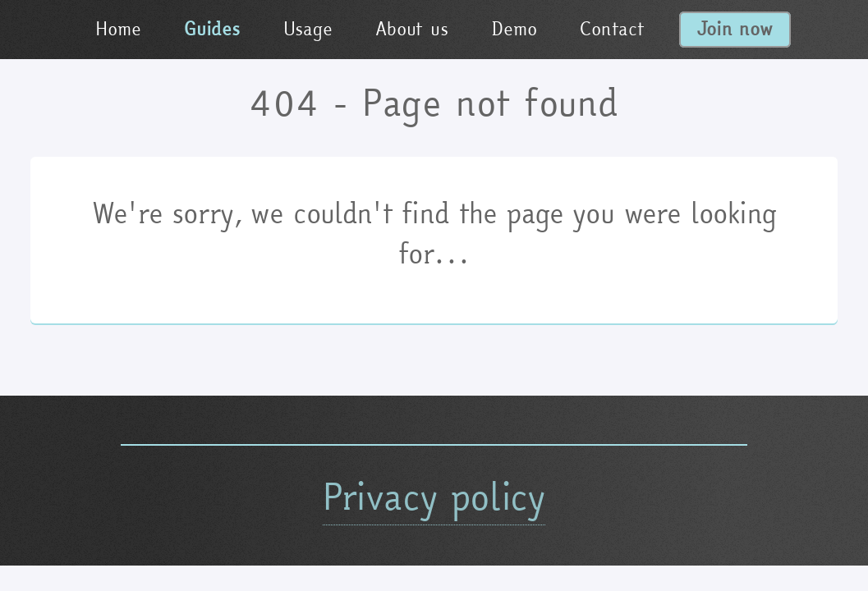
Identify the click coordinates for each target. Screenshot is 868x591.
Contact (612, 29)
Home (118, 29)
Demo (514, 29)
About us (411, 29)
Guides (212, 29)
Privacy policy (434, 497)
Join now (735, 29)
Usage (308, 29)
